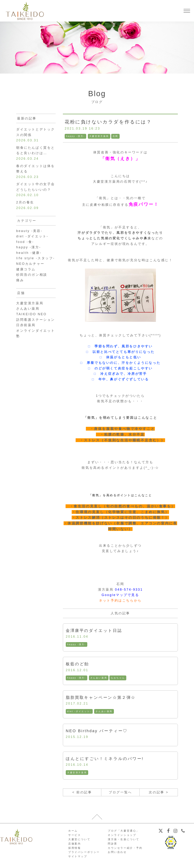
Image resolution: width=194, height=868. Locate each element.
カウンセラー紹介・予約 (125, 848)
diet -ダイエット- (79, 711)
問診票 (113, 844)
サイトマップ (78, 856)
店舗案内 (75, 844)
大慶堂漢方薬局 (99, 136)
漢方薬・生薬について (124, 839)
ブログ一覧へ (120, 792)
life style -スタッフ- (35, 258)
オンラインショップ (122, 835)
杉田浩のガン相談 (32, 275)
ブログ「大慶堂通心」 (124, 831)
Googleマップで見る (120, 595)
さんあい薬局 (99, 678)
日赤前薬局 (26, 325)
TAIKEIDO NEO (31, 314)
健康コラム (26, 269)
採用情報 (75, 848)
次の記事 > (159, 792)
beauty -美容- (29, 231)
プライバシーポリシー (84, 852)
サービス (75, 835)
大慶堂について (79, 839)
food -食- (25, 242)
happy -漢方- (75, 136)
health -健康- (29, 253)
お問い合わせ (117, 852)
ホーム (73, 831)
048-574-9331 (129, 590)
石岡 (115, 136)
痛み (20, 280)
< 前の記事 (82, 792)
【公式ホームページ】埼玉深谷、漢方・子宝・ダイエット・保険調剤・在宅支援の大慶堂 (25, 11)
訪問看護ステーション (36, 320)
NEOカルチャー (30, 264)
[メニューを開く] (187, 11)
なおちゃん (118, 678)
